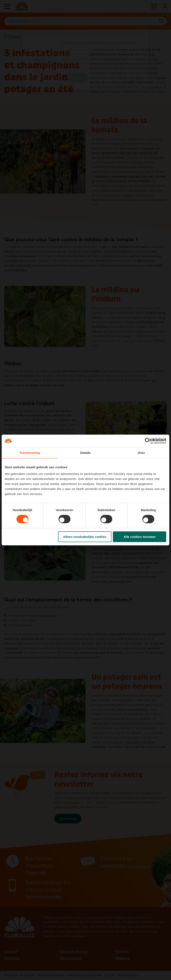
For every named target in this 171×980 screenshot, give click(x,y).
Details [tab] (85, 453)
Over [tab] (141, 453)
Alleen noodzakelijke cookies (85, 537)
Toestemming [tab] (30, 453)
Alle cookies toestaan (140, 537)
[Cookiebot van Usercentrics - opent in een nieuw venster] (148, 441)
